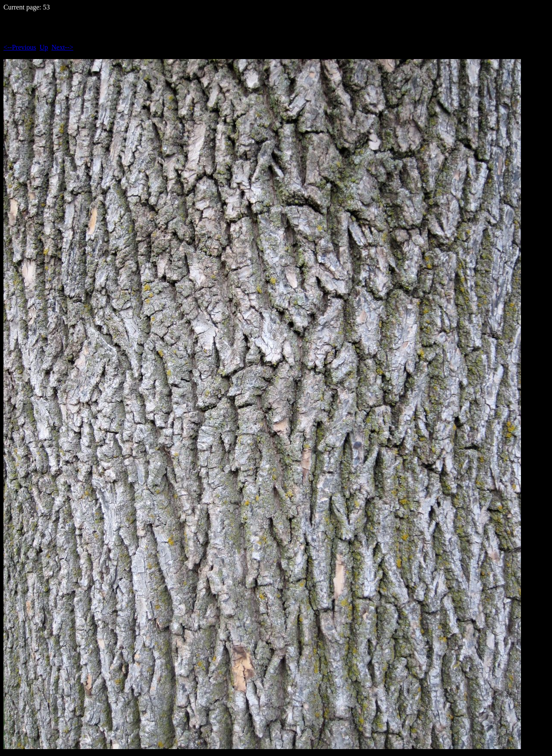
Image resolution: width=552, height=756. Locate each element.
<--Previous (20, 47)
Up (44, 47)
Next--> (62, 47)
